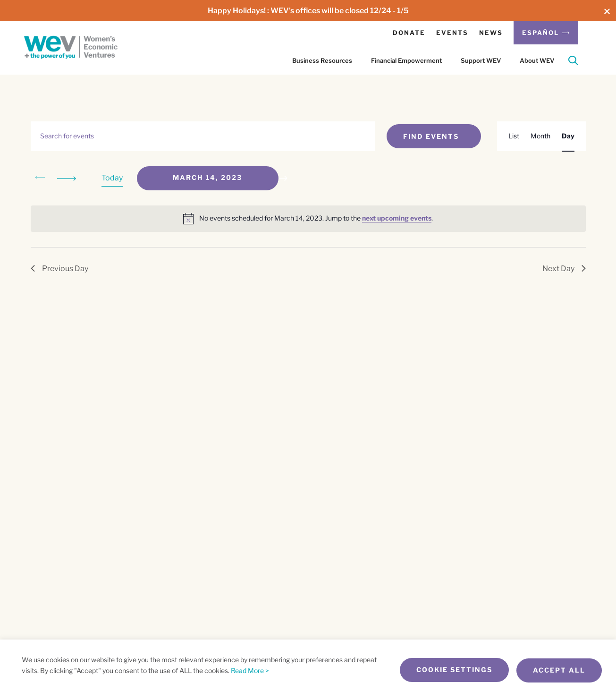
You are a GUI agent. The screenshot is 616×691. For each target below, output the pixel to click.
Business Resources (322, 60)
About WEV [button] (537, 60)
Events (452, 33)
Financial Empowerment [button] (406, 60)
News (491, 33)
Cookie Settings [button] (451, 670)
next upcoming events (397, 218)
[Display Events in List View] (514, 136)
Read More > (250, 671)
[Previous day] (40, 178)
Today (112, 178)
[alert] (308, 219)
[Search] (573, 62)
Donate (409, 33)
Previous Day (59, 269)
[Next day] (68, 178)
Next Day (564, 269)
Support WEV (481, 60)
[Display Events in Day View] (568, 136)
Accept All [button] (559, 670)
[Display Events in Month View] (540, 136)
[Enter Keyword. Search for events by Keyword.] (203, 136)
